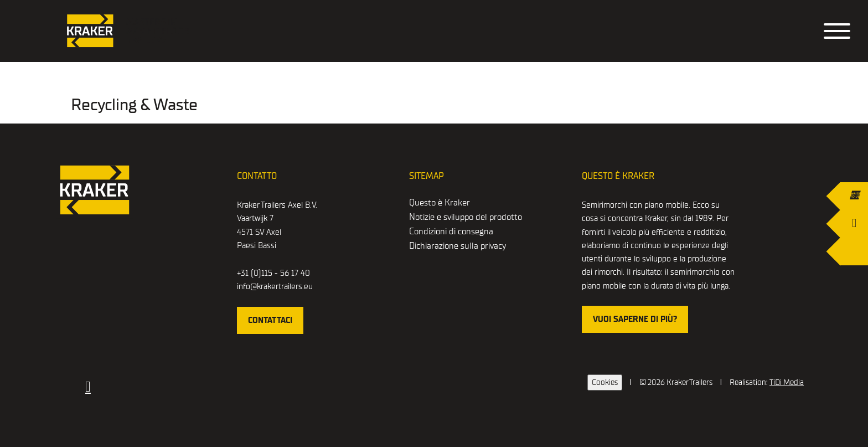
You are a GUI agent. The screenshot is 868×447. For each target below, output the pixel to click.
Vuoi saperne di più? (635, 319)
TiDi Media (787, 382)
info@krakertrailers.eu (275, 286)
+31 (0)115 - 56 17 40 (273, 273)
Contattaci (270, 320)
